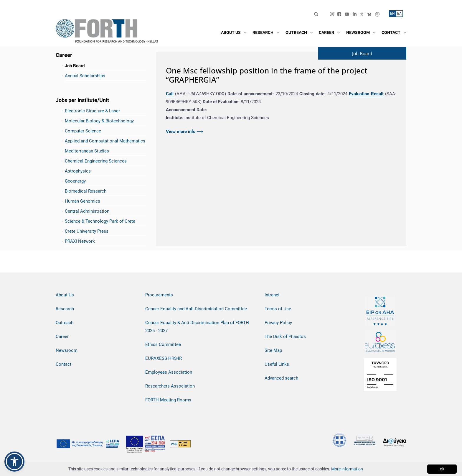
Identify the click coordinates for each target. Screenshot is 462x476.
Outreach (65, 323)
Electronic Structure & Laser (92, 111)
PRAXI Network (80, 241)
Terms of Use (278, 309)
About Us (65, 295)
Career (62, 337)
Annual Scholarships (85, 76)
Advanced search (281, 378)
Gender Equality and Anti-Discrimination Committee (196, 309)
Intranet (272, 295)
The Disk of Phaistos (285, 337)
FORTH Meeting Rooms (168, 400)
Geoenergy (75, 181)
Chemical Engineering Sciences (96, 161)
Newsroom (67, 350)
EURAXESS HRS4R (164, 358)
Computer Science (83, 131)
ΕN (392, 14)
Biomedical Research (86, 191)
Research (65, 309)
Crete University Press (87, 231)
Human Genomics (82, 201)
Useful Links (277, 364)
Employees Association (169, 372)
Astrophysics (78, 171)
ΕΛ (399, 14)
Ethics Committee (163, 344)
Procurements (159, 295)
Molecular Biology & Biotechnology (99, 121)
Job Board (75, 66)
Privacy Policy (278, 323)
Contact (63, 364)
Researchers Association (170, 386)
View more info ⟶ (184, 132)
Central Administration (87, 211)
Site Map (273, 350)
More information (347, 469)
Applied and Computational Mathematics (105, 141)
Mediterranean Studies (87, 151)
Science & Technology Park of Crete (100, 221)
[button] (14, 462)
